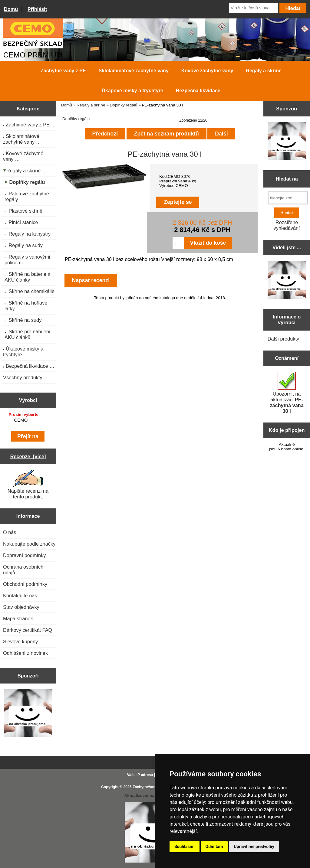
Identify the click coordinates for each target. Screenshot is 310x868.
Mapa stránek (18, 618)
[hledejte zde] (288, 198)
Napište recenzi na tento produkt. (28, 485)
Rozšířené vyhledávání (287, 225)
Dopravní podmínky (24, 555)
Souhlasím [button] (185, 847)
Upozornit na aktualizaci (287, 393)
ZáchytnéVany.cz (147, 787)
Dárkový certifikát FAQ (28, 630)
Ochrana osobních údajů (23, 570)
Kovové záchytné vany (207, 71)
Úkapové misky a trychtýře (132, 91)
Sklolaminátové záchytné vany (134, 71)
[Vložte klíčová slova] (254, 8)
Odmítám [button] (214, 847)
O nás (10, 532)
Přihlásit (37, 9)
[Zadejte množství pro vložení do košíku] (178, 243)
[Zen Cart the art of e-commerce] (28, 713)
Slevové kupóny (20, 641)
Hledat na (287, 179)
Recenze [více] (28, 456)
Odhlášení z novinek (25, 653)
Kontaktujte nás (20, 596)
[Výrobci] (28, 421)
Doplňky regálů (124, 105)
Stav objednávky (21, 607)
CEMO (29, 420)
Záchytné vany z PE (63, 71)
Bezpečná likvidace (198, 91)
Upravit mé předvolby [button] (254, 847)
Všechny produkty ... (25, 377)
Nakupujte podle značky (29, 544)
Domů (11, 9)
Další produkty (283, 339)
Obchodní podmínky (25, 584)
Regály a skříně (91, 105)
